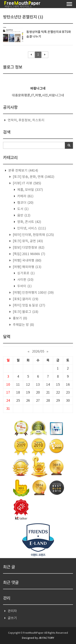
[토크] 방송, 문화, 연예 (33, 177)
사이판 (25, 280)
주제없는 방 (23, 325)
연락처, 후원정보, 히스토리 (26, 120)
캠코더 (25, 203)
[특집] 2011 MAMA (29, 254)
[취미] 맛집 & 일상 (29, 305)
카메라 (25, 196)
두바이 (24, 286)
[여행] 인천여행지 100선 (33, 293)
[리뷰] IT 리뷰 (27, 183)
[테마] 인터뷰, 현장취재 (33, 235)
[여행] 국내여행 (27, 261)
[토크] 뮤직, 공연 (27, 241)
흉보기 (20, 318)
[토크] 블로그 (25, 312)
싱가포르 (26, 273)
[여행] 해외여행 (27, 267)
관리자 (12, 611)
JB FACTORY (46, 638)
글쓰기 (12, 618)
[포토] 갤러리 (25, 299)
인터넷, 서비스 (31, 228)
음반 (23, 215)
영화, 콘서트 (29, 222)
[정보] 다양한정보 (28, 248)
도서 (22, 209)
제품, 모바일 (30, 190)
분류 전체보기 (23, 171)
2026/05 (38, 352)
